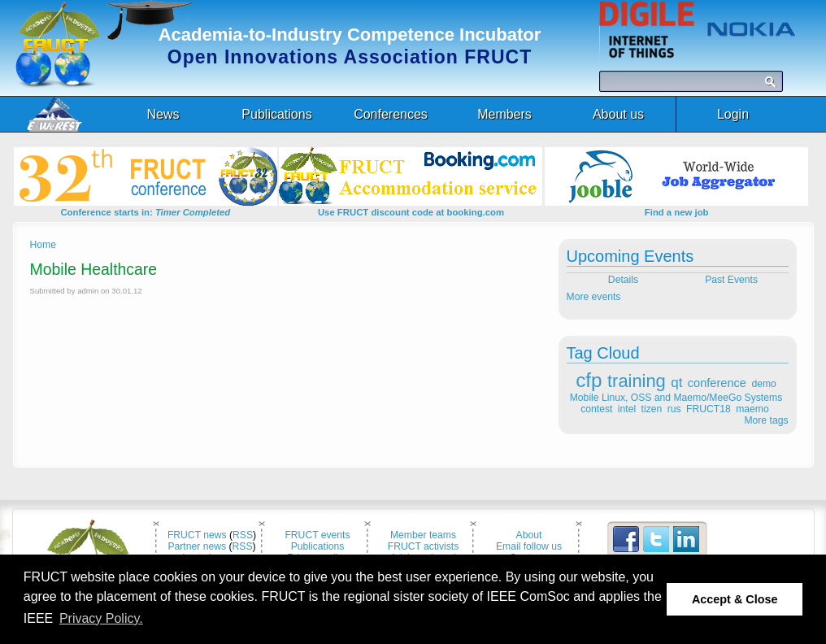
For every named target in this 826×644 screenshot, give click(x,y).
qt (676, 383)
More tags (766, 420)
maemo (752, 409)
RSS (243, 535)
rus (674, 409)
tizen (652, 409)
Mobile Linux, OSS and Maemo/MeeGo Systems (676, 398)
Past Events (733, 280)
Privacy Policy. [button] (101, 618)
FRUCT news (197, 535)
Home (43, 245)
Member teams (423, 535)
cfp (589, 380)
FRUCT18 (709, 409)
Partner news (197, 546)
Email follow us (529, 546)
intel (627, 409)
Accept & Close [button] (735, 599)
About (529, 535)
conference (717, 383)
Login (733, 114)
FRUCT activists (424, 546)
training (637, 381)
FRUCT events (317, 535)
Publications (318, 546)
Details (622, 280)
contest (596, 409)
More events (594, 297)
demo (763, 384)
